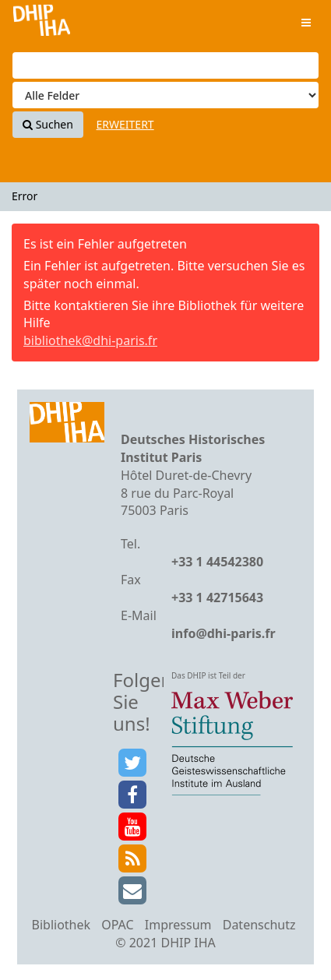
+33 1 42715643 (217, 598)
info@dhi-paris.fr (224, 633)
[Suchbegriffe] (165, 65)
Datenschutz (259, 925)
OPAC (117, 925)
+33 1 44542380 (217, 562)
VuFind (42, 24)
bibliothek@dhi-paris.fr (90, 340)
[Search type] (165, 95)
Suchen (48, 124)
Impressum (178, 925)
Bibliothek (62, 925)
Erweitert (125, 124)
